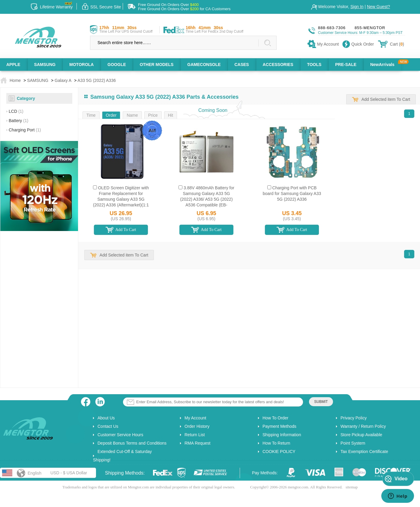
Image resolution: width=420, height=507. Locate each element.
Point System (353, 443)
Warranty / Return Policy (363, 426)
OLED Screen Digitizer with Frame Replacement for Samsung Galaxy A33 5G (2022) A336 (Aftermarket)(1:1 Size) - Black (121, 199)
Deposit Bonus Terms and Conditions (132, 443)
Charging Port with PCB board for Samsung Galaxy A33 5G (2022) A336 (292, 193)
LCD (16, 111)
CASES (241, 64)
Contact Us (108, 426)
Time (91, 115)
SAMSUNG (45, 64)
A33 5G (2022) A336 (97, 80)
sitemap (352, 487)
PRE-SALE (346, 64)
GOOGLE (117, 64)
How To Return (276, 443)
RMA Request (197, 443)
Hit (171, 115)
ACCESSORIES (278, 64)
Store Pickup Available (361, 435)
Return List (195, 435)
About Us (106, 418)
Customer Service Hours (120, 435)
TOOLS (314, 64)
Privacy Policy (354, 418)
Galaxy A (63, 80)
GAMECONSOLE (204, 64)
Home (15, 80)
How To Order (275, 418)
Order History (197, 426)
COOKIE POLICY (279, 451)
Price (153, 115)
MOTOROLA (81, 64)
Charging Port (25, 130)
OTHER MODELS (157, 64)
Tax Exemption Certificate (364, 451)
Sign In (357, 7)
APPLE (13, 64)
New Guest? (378, 7)
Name (132, 115)
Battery (18, 121)
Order (111, 115)
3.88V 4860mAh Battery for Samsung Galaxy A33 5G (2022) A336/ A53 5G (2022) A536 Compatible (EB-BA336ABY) (207, 199)
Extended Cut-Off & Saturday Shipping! (122, 456)
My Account (195, 418)
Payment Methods (279, 426)
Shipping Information (282, 435)
